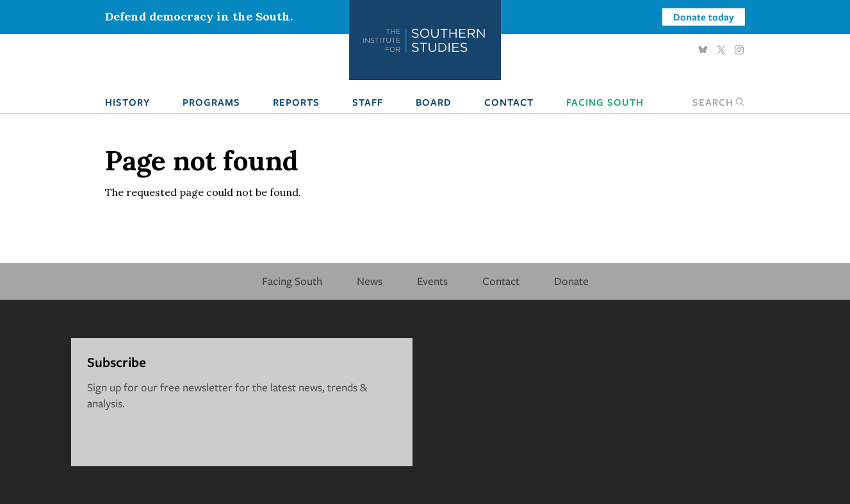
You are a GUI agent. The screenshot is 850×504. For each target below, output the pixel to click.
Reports (296, 102)
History (127, 102)
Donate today (704, 17)
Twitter (721, 50)
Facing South (605, 102)
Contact (509, 102)
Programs (211, 102)
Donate (571, 281)
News (370, 281)
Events (432, 281)
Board (434, 102)
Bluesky (703, 50)
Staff (368, 102)
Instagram (739, 50)
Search (719, 102)
